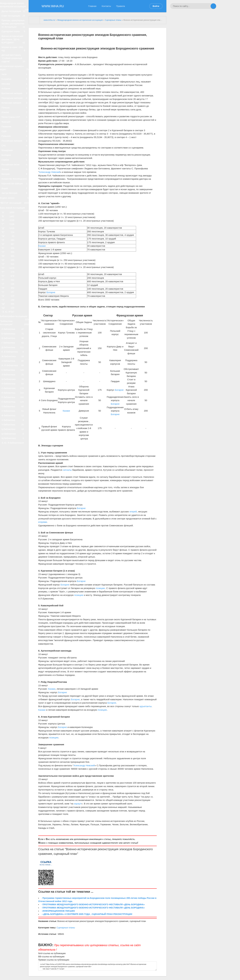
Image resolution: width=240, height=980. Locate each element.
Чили (15, 95)
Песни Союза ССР (15, 153)
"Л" (9, 336)
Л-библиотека (14, 501)
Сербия (15, 211)
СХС (15, 192)
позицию (100, 588)
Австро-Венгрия (15, 259)
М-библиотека (14, 507)
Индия (15, 253)
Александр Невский (50, 172)
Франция (15, 159)
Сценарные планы (15, 43)
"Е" (9, 311)
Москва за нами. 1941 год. (15, 64)
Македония (15, 198)
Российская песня (15, 217)
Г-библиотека (14, 457)
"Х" (9, 388)
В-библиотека (14, 451)
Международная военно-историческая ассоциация (14, 7)
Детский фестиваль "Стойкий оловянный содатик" (15, 75)
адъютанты (146, 706)
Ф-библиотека (14, 557)
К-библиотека (14, 495)
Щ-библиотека (14, 588)
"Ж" (9, 316)
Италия (15, 146)
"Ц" (9, 393)
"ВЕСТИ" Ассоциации (14, 274)
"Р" (9, 362)
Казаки (42, 246)
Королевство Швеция (15, 247)
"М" (9, 342)
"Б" (9, 290)
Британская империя (15, 121)
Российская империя (15, 185)
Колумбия (15, 101)
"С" (9, 367)
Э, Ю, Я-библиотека (14, 595)
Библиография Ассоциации (14, 421)
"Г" (9, 301)
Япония (15, 224)
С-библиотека (14, 538)
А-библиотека (14, 439)
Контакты (106, 6)
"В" (9, 295)
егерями (43, 522)
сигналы (67, 470)
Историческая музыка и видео (14, 87)
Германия (15, 166)
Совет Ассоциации (15, 24)
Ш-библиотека (14, 582)
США (15, 172)
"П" (9, 357)
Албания (15, 114)
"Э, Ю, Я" (9, 413)
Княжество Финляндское (15, 239)
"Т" (9, 372)
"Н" (9, 347)
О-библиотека (14, 520)
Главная (92, 6)
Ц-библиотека (14, 576)
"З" (9, 321)
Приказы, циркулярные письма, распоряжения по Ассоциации (15, 33)
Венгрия (15, 231)
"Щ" (9, 408)
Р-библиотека (14, 532)
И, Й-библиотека (14, 489)
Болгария (15, 205)
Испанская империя (15, 134)
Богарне (51, 292)
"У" (9, 377)
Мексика (15, 108)
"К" (9, 331)
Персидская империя (15, 127)
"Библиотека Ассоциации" (14, 431)
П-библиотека (14, 526)
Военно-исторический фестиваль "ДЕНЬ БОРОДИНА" (15, 53)
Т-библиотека (14, 545)
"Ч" (9, 398)
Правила (121, 6)
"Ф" (9, 383)
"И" (9, 326)
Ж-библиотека (14, 476)
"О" (9, 352)
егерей (133, 512)
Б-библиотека (14, 445)
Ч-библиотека (14, 570)
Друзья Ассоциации (15, 17)
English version (14, 266)
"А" (9, 285)
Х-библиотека (14, 563)
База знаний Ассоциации (14, 280)
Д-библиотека (14, 464)
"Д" (9, 306)
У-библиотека (14, 551)
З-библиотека (14, 482)
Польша (15, 140)
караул (78, 804)
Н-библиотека (14, 514)
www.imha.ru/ (49, 20)
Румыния (15, 179)
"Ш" (9, 403)
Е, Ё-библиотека (14, 470)
